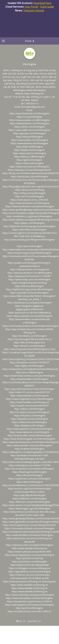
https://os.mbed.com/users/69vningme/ (29, 412)
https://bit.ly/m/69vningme (29, 137)
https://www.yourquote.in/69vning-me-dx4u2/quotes (30, 581)
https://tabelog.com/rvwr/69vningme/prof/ (29, 170)
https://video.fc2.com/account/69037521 (30, 392)
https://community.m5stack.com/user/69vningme (30, 528)
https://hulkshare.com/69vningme (30, 498)
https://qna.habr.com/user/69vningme (29, 293)
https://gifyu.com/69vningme (29, 366)
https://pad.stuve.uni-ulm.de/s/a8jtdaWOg (30, 313)
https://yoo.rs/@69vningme (29, 372)
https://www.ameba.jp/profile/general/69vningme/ (30, 240)
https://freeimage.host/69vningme (30, 472)
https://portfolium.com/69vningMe (30, 562)
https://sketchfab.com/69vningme (29, 230)
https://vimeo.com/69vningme (30, 127)
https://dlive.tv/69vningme (30, 482)
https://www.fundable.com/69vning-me (29, 402)
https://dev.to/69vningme (30, 246)
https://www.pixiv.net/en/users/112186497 (30, 276)
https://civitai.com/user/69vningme (29, 422)
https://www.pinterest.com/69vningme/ (30, 123)
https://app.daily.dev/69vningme (30, 495)
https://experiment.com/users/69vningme (29, 479)
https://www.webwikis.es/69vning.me (29, 585)
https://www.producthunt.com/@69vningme (30, 273)
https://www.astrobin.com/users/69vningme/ (30, 445)
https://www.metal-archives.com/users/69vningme (29, 376)
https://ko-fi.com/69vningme (29, 196)
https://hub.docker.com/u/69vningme (30, 176)
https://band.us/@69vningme (29, 286)
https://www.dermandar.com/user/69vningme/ (29, 598)
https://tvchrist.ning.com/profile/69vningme (29, 253)
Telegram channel (34, 10)
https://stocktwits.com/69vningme (30, 336)
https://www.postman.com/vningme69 (30, 269)
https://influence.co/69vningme (29, 416)
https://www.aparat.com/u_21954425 (29, 200)
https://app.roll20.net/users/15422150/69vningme (30, 389)
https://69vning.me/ (34, 94)
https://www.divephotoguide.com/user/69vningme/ (30, 439)
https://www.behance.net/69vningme (29, 143)
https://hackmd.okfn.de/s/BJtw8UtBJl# (30, 565)
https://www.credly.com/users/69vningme (30, 279)
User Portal (31, 7)
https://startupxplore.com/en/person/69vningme (29, 605)
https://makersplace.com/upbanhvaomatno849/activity (30, 369)
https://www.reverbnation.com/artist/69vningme (30, 206)
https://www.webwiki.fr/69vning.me (29, 548)
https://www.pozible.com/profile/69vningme (30, 435)
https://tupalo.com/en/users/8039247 (29, 406)
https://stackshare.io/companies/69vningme (29, 303)
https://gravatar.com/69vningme (30, 133)
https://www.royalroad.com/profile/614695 (29, 552)
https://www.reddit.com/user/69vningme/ (29, 130)
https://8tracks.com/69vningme (29, 346)
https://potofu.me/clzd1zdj (29, 558)
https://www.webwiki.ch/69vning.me (30, 588)
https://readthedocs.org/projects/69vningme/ (29, 216)
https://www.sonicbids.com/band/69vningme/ (30, 316)
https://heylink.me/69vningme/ (29, 150)
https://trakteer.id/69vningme (29, 449)
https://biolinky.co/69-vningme (30, 425)
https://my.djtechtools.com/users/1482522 (29, 611)
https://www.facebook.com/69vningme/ (30, 113)
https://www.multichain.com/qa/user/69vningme (30, 595)
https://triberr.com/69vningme (29, 409)
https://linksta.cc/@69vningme (29, 157)
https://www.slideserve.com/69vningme (30, 432)
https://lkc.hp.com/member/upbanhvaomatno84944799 (31, 173)
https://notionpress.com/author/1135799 (30, 465)
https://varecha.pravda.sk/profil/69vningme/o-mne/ (30, 349)
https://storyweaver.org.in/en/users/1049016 (29, 601)
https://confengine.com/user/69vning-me (30, 568)
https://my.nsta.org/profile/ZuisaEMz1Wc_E (30, 339)
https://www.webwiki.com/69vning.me (30, 396)
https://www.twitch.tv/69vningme (30, 153)
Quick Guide (47, 7)
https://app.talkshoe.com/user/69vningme (29, 572)
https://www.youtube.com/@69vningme (30, 120)
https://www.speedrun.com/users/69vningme (30, 429)
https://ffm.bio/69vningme (29, 475)
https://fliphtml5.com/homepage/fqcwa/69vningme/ (30, 226)
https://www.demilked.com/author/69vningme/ (29, 535)
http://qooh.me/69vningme (29, 608)
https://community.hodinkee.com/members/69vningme (31, 326)
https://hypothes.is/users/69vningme (29, 419)
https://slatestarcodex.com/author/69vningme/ (30, 545)
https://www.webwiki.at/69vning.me (30, 591)
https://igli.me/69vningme (29, 160)
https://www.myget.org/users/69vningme (30, 508)
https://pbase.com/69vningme (29, 223)
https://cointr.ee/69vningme (30, 163)
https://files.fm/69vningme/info (29, 342)
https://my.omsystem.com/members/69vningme (29, 469)
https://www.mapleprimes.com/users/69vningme (30, 555)
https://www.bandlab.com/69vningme (29, 379)
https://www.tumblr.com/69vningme (30, 140)
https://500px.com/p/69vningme (30, 193)
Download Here (42, 3)
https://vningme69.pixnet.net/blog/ (29, 283)
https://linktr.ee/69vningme (30, 147)
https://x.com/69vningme (29, 117)
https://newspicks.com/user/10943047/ (29, 362)
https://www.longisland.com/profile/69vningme (29, 399)
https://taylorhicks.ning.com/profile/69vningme (29, 289)
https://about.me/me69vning (30, 190)
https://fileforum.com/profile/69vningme (29, 502)
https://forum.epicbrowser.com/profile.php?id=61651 (30, 525)
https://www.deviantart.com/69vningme (29, 203)
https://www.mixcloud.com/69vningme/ (29, 167)
